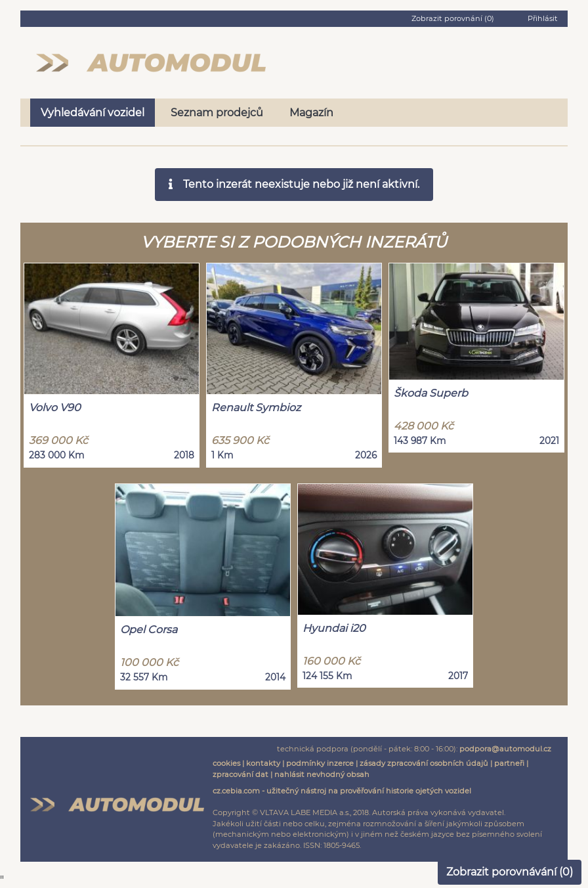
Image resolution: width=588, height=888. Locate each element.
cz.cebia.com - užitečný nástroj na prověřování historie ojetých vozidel (342, 791)
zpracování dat (241, 774)
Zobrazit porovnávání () (510, 872)
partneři (509, 763)
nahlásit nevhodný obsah (322, 774)
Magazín (311, 113)
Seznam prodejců (217, 113)
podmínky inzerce (320, 763)
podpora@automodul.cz (505, 749)
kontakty (263, 763)
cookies (226, 763)
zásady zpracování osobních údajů (424, 763)
